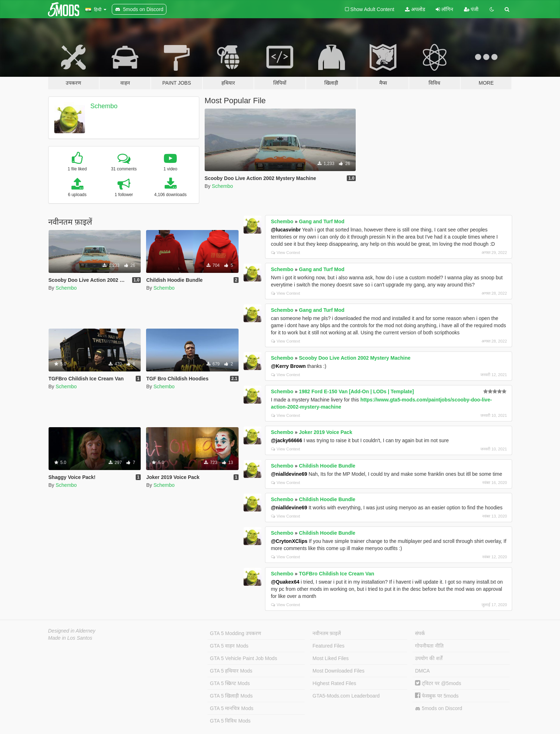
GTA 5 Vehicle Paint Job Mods (244, 658)
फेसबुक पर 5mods (437, 696)
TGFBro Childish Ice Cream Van (337, 574)
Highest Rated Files (334, 683)
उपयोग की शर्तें (429, 658)
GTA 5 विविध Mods (230, 721)
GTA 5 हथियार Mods (231, 671)
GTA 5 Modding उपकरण (236, 633)
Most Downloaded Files (339, 671)
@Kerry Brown (288, 366)
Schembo (104, 106)
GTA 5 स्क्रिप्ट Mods (230, 683)
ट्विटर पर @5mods (438, 683)
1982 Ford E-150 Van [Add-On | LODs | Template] (356, 391)
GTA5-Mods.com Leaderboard (346, 696)
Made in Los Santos (70, 638)
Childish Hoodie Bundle (327, 466)
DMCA (422, 671)
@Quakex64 (285, 582)
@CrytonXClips (289, 541)
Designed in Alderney (72, 631)
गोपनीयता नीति (429, 646)
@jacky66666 (286, 440)
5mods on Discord (439, 708)
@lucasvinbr (286, 230)
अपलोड (415, 9)
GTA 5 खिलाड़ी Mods (231, 696)
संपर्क (420, 633)
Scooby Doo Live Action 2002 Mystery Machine (355, 358)
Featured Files (328, 646)
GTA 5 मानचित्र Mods (232, 708)
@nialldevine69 (289, 474)
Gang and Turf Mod (322, 221)
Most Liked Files (331, 658)
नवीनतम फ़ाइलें (327, 633)
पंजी (471, 9)
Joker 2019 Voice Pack (326, 432)
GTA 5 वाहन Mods (229, 646)
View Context (286, 253)
